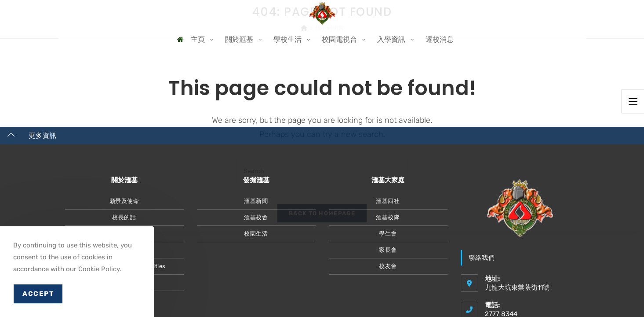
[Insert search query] (322, 171)
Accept (38, 294)
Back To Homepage (322, 221)
